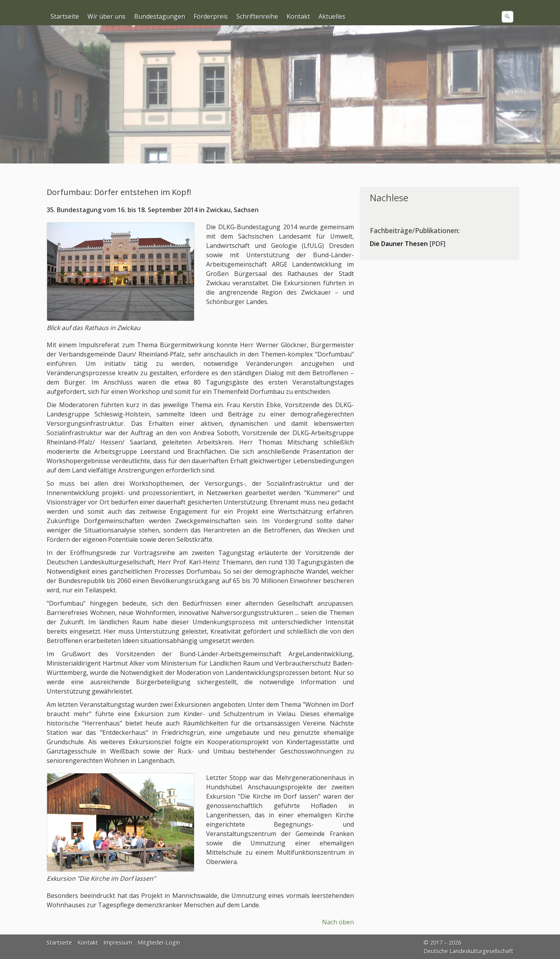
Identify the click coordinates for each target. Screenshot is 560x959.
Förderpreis (211, 16)
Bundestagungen (160, 16)
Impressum (118, 942)
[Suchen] (507, 17)
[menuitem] (65, 16)
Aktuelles (332, 16)
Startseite (65, 16)
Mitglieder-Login (159, 942)
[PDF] (408, 244)
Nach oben (338, 922)
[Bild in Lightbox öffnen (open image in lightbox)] (121, 272)
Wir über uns (107, 16)
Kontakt (298, 16)
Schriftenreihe (257, 16)
